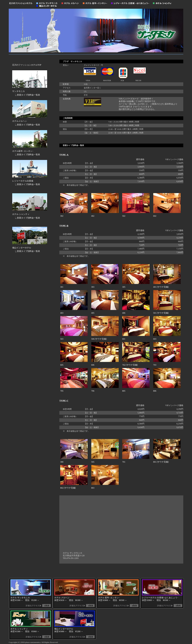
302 (62, 216)
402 (93, 216)
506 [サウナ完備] (99, 339)
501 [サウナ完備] (161, 313)
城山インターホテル (22, 248)
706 (93, 391)
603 (155, 339)
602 (155, 216)
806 (155, 391)
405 (93, 313)
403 (62, 313)
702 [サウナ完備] (130, 365)
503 (62, 339)
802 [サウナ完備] (68, 488)
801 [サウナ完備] (161, 462)
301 (62, 287)
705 (62, 391)
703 (155, 365)
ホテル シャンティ (21, 214)
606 (93, 365)
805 (124, 391)
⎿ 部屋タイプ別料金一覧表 (26, 95)
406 (124, 313)
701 (124, 462)
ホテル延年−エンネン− (23, 151)
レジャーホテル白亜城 (23, 181)
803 (93, 488)
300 (62, 462)
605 (62, 365)
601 (124, 339)
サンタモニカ (19, 91)
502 (124, 216)
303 (93, 287)
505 (93, 462)
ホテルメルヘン (20, 121)
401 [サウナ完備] (161, 287)
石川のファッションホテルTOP (27, 65)
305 (124, 287)
